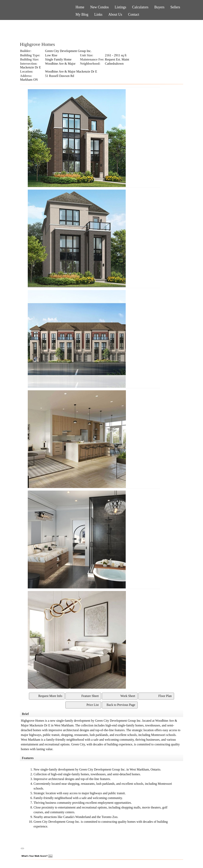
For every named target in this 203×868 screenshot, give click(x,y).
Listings (121, 7)
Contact (134, 14)
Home (80, 7)
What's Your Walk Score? (37, 856)
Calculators (140, 7)
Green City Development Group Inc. (68, 51)
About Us (115, 14)
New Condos (100, 7)
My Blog (82, 14)
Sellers (175, 7)
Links (98, 14)
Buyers (159, 7)
